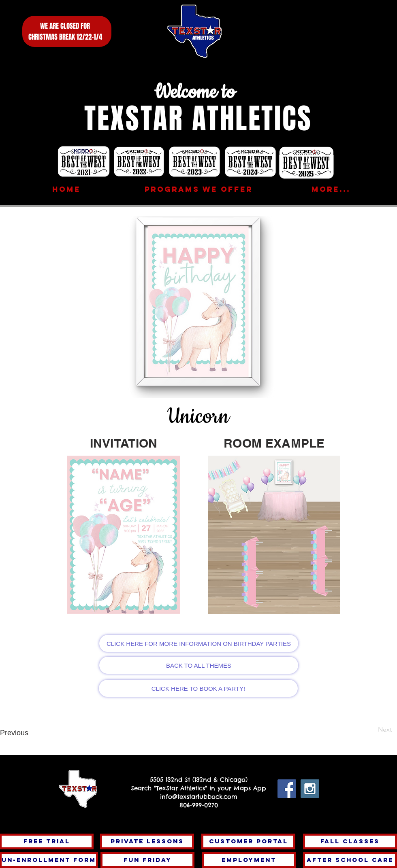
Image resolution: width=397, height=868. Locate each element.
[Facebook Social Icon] (287, 789)
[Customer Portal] (248, 841)
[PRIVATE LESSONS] (147, 841)
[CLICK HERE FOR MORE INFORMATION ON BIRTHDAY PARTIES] (199, 643)
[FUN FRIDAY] (147, 860)
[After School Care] (350, 860)
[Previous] (29, 733)
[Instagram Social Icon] (310, 789)
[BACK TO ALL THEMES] (199, 665)
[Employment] (249, 860)
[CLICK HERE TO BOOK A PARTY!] (198, 688)
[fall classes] (350, 841)
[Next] (365, 730)
